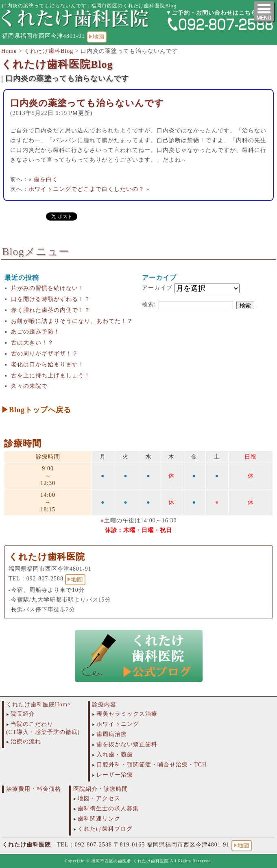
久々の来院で (29, 386)
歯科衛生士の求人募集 (108, 808)
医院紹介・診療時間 (101, 789)
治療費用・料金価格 (34, 789)
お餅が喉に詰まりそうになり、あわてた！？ (72, 321)
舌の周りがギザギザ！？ (45, 354)
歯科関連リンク (99, 819)
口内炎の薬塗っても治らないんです (87, 103)
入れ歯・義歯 (115, 754)
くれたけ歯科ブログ (105, 829)
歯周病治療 (112, 734)
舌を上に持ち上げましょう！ (51, 376)
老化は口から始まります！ (48, 365)
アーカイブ (157, 288)
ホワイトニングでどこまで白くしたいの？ (86, 189)
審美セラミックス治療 (127, 714)
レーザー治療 (115, 775)
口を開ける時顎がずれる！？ (51, 299)
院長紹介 (23, 714)
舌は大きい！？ (32, 343)
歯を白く (46, 179)
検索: (149, 304)
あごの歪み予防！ (35, 332)
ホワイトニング (118, 724)
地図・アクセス (99, 798)
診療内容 (104, 705)
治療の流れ (26, 741)
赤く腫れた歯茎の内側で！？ (51, 310)
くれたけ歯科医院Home (38, 705)
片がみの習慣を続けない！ (48, 288)
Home (9, 51)
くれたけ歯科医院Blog (57, 64)
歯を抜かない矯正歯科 (127, 744)
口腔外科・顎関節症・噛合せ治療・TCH (152, 765)
